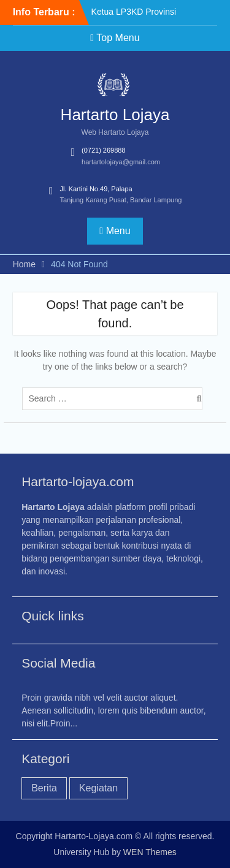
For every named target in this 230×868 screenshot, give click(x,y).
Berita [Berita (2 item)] (44, 788)
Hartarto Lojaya (115, 115)
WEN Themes (150, 852)
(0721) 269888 (104, 150)
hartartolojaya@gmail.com (121, 162)
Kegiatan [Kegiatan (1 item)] (98, 788)
